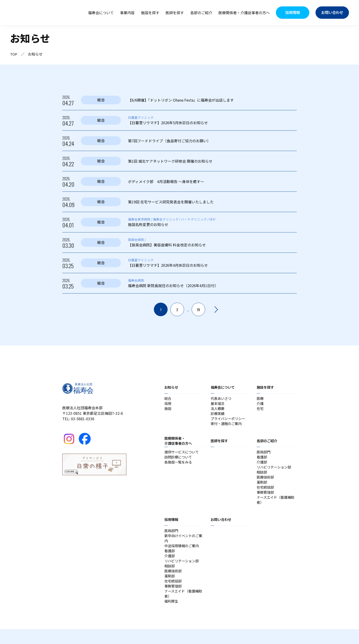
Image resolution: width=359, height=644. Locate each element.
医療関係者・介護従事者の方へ (244, 13)
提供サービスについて (183, 455)
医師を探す (175, 13)
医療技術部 (266, 482)
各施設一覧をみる (179, 466)
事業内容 (127, 13)
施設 (168, 410)
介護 (260, 404)
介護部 (262, 466)
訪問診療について (179, 461)
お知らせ (172, 387)
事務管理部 (266, 499)
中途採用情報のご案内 (183, 555)
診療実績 (218, 415)
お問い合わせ (222, 527)
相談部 (262, 477)
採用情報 (172, 527)
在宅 (260, 410)
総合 (168, 399)
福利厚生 (172, 616)
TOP (14, 54)
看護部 (262, 461)
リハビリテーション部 (275, 472)
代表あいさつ (222, 399)
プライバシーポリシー (229, 421)
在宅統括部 (266, 493)
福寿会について (101, 13)
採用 (168, 404)
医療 (260, 399)
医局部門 (264, 455)
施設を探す (150, 13)
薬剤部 (262, 488)
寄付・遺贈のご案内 (227, 426)
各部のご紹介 (201, 13)
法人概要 (218, 410)
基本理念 (218, 404)
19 (199, 310)
